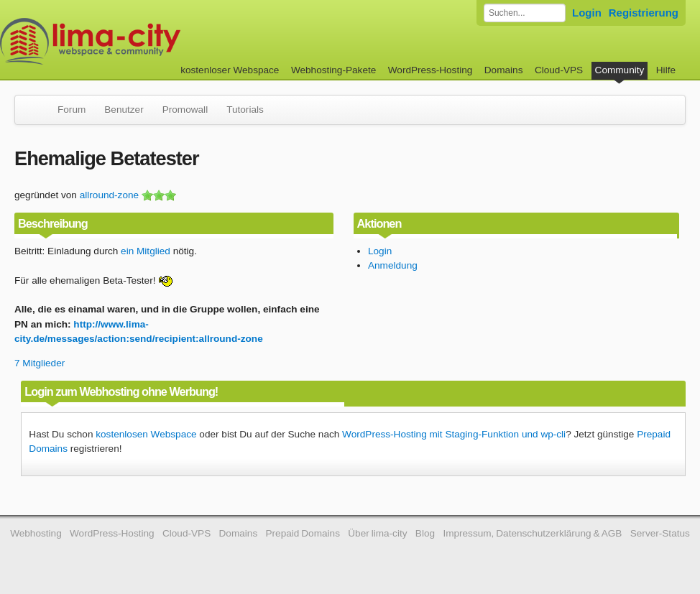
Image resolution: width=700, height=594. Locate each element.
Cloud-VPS (559, 70)
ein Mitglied (146, 251)
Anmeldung (393, 265)
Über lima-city (377, 533)
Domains (504, 70)
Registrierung (644, 13)
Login (587, 13)
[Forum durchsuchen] (525, 13)
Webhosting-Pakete (333, 70)
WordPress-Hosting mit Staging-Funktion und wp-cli (454, 434)
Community (620, 70)
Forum (72, 110)
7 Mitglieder (40, 363)
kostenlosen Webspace (146, 434)
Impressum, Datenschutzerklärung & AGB (532, 533)
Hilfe (666, 70)
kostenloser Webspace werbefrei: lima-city (144, 41)
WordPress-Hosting (430, 70)
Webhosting (36, 533)
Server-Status (660, 533)
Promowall (185, 110)
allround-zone (109, 195)
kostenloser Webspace (230, 70)
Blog (425, 533)
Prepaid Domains (303, 533)
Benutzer (124, 110)
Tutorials (245, 110)
